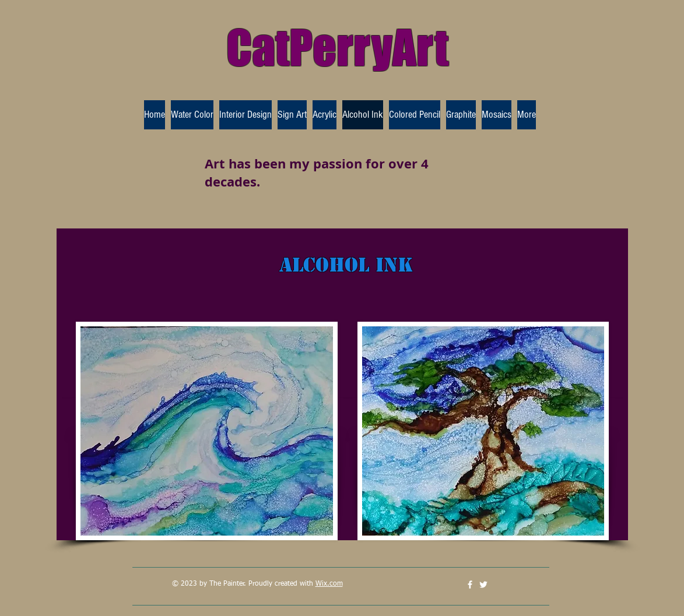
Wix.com (329, 584)
